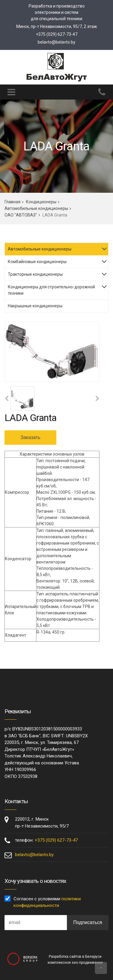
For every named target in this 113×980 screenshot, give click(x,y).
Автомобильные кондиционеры (36, 208)
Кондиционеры (41, 202)
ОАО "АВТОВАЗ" (21, 215)
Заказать (30, 437)
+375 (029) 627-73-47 (57, 34)
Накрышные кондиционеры (35, 306)
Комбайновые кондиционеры (37, 262)
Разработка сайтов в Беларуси (75, 957)
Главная (13, 202)
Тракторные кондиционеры (35, 274)
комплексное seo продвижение (75, 963)
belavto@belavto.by (56, 42)
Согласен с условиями (47, 902)
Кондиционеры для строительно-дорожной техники (51, 290)
